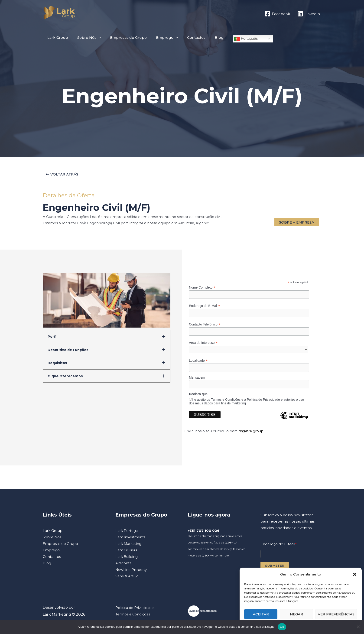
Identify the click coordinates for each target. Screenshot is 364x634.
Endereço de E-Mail (205, 307)
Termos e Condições (133, 616)
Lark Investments (131, 539)
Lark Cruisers (127, 552)
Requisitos (58, 364)
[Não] (358, 627)
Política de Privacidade (135, 610)
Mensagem (197, 380)
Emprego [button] (159, 38)
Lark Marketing (129, 546)
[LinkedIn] (309, 14)
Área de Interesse (203, 344)
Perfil (52, 338)
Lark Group (57, 37)
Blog (206, 37)
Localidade (198, 363)
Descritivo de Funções (68, 351)
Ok (282, 627)
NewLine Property (132, 572)
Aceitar (261, 614)
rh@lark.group (251, 433)
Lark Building (127, 559)
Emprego (51, 552)
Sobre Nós (52, 539)
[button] (355, 574)
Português (232, 39)
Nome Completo (202, 289)
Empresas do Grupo (123, 37)
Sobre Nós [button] (86, 38)
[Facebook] (277, 14)
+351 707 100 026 (204, 533)
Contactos (186, 37)
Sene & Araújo (128, 578)
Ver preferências (336, 614)
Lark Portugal (127, 533)
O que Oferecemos (65, 377)
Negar (296, 614)
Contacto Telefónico (205, 326)
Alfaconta (124, 565)
